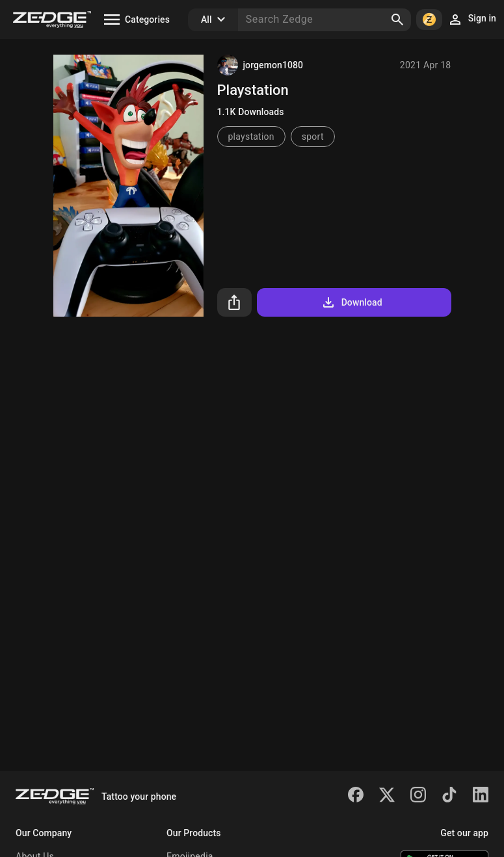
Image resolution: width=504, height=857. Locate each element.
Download (351, 302)
